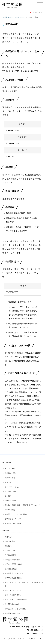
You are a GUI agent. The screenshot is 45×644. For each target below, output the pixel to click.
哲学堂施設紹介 (11, 555)
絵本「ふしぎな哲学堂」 (14, 590)
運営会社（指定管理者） (14, 523)
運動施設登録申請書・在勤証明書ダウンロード (22, 505)
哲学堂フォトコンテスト (14, 519)
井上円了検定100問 (12, 604)
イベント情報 (10, 541)
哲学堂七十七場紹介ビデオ (15, 573)
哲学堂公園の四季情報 (13, 578)
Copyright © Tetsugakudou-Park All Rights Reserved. (22, 639)
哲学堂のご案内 (11, 473)
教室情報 (8, 546)
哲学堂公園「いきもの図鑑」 (16, 609)
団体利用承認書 (11, 501)
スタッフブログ (11, 550)
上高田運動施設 (11, 569)
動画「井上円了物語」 (13, 595)
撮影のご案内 (10, 510)
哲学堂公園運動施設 (12, 560)
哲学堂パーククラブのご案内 (16, 514)
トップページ (10, 469)
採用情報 (8, 496)
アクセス (8, 482)
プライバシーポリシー (13, 487)
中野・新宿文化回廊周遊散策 (16, 600)
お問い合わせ (10, 478)
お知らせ (8, 537)
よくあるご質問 (11, 491)
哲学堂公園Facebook (13, 613)
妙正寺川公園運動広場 (13, 564)
